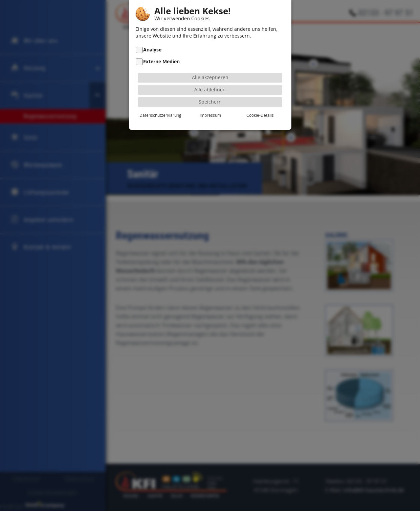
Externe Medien (161, 52)
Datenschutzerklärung (160, 106)
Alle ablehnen (210, 80)
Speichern (210, 93)
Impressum (210, 106)
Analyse (152, 40)
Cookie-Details (260, 106)
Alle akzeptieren (210, 68)
